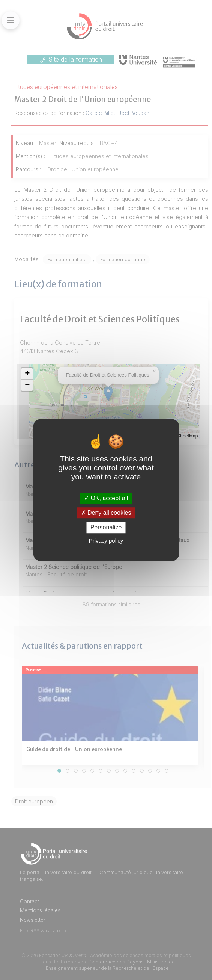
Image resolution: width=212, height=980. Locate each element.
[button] (27, 374)
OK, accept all (106, 498)
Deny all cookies (106, 513)
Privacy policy (106, 541)
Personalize (106, 528)
